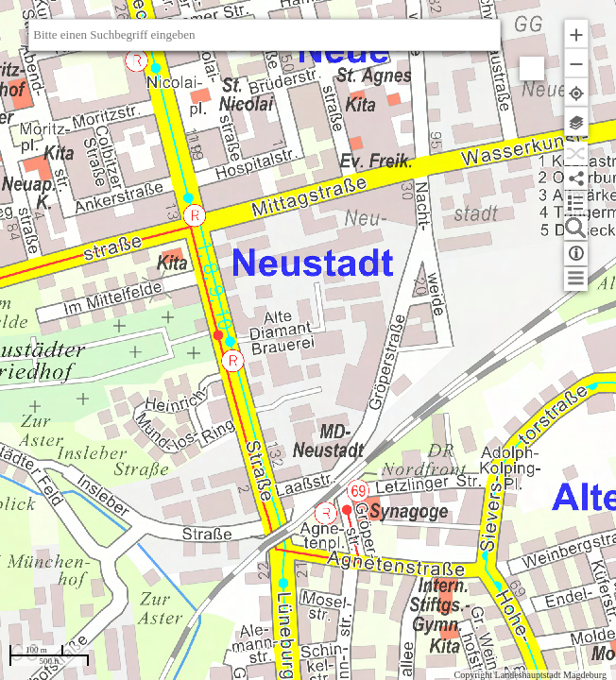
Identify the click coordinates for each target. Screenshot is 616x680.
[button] (576, 34)
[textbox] (265, 35)
